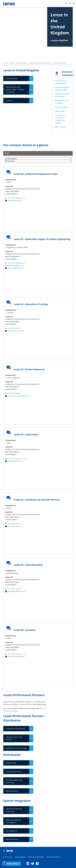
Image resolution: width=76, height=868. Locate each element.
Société (12, 63)
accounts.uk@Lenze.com (15, 656)
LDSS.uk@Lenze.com (14, 526)
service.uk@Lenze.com (14, 268)
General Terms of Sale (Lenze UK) (61, 82)
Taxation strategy (61, 107)
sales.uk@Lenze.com (14, 200)
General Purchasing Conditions (62, 102)
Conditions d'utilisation (53, 857)
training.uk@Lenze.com (15, 331)
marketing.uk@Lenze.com (15, 591)
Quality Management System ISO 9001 (63, 89)
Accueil (5, 63)
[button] (4, 863)
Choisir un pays (8, 857)
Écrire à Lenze (12, 864)
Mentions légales (20, 857)
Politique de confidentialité (36, 857)
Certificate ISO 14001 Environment (63, 95)
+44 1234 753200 (13, 198)
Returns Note (60, 111)
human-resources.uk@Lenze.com (18, 396)
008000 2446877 (13, 266)
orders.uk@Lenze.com (14, 461)
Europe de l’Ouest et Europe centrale (39, 63)
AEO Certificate (61, 127)
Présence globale (21, 63)
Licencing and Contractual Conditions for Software (60, 119)
